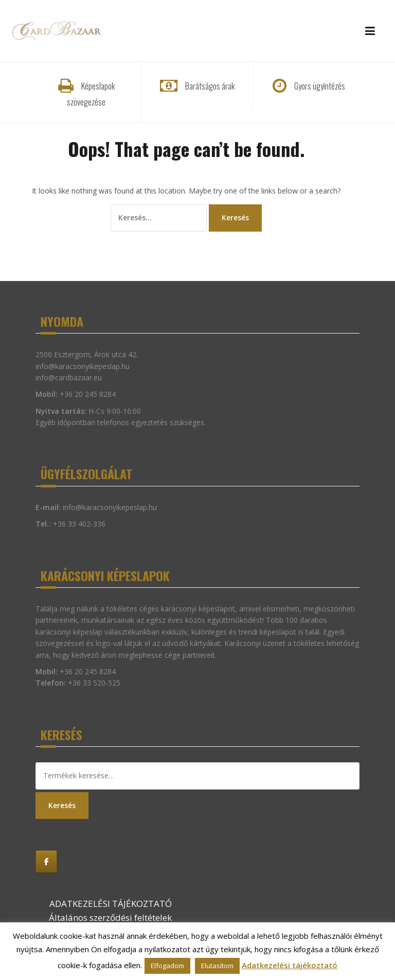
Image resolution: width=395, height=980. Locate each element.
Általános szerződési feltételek (110, 917)
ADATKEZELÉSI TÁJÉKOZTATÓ (111, 904)
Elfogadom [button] (167, 966)
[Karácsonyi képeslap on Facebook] (46, 862)
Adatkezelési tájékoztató (290, 965)
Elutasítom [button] (217, 966)
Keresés (62, 805)
